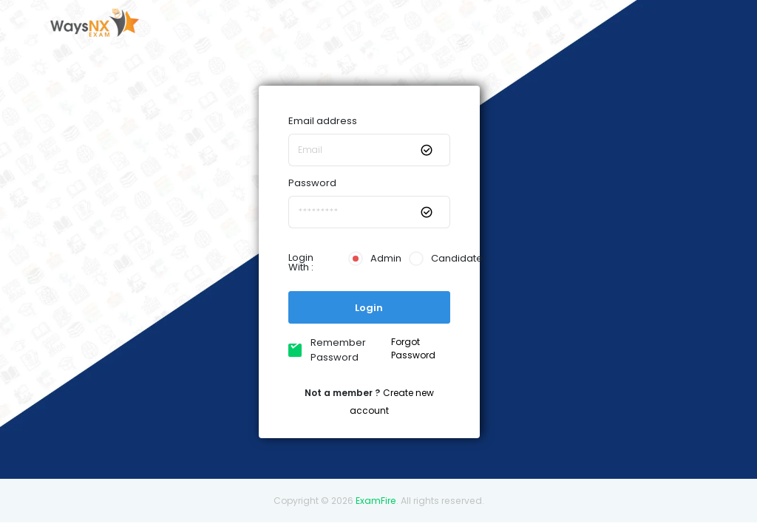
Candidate (430, 259)
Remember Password (335, 350)
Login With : (301, 262)
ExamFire (376, 501)
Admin (369, 259)
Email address (323, 121)
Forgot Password (413, 348)
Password (312, 183)
